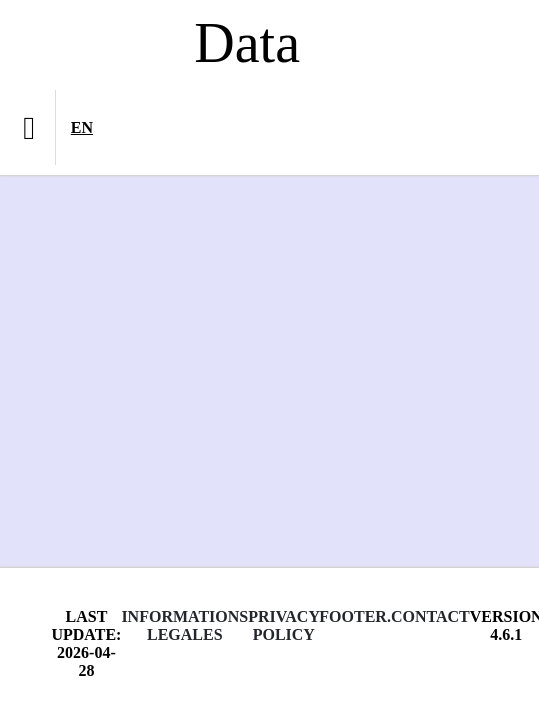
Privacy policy (284, 625)
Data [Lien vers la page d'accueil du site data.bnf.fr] (247, 43)
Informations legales (184, 625)
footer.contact (394, 616)
